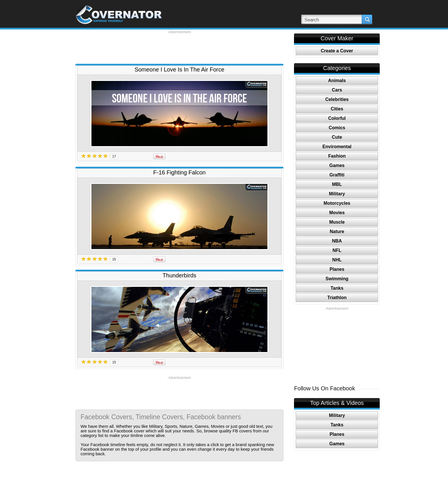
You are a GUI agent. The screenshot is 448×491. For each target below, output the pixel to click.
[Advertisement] (179, 47)
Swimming (337, 279)
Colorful (337, 118)
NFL (337, 250)
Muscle (337, 222)
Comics (337, 128)
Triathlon (337, 298)
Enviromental (337, 147)
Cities (337, 109)
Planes (337, 269)
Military (337, 194)
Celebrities (337, 99)
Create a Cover (337, 51)
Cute (337, 137)
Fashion (337, 156)
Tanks (337, 288)
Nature (337, 231)
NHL (337, 260)
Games (337, 165)
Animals (337, 80)
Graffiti (337, 175)
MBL (337, 184)
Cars (337, 90)
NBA (337, 241)
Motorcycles (337, 203)
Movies (337, 213)
